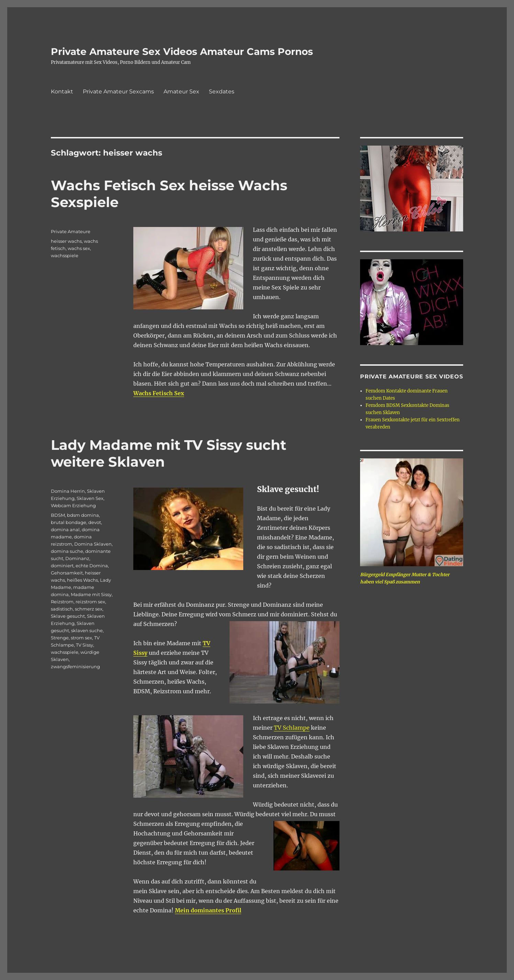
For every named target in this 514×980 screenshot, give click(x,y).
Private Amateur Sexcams (118, 92)
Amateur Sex (181, 92)
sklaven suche (87, 630)
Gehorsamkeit (67, 573)
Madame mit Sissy (91, 594)
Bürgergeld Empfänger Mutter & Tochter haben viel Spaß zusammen (405, 578)
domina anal (65, 529)
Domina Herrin (68, 491)
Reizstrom (62, 602)
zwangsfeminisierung (75, 666)
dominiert (62, 566)
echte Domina (92, 566)
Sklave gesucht (68, 616)
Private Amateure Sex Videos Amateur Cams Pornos (182, 52)
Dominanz (77, 558)
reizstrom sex (90, 602)
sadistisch (62, 609)
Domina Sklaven (93, 544)
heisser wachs (66, 241)
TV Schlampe (292, 728)
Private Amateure (71, 231)
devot (95, 522)
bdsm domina (83, 515)
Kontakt (62, 92)
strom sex (81, 638)
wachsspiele (65, 255)
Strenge (60, 638)
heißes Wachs (82, 580)
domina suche (67, 551)
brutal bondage (69, 522)
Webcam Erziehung (73, 505)
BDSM (58, 515)
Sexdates (222, 92)
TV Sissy (85, 645)
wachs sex (79, 248)
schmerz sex (89, 609)
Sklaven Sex (90, 498)
